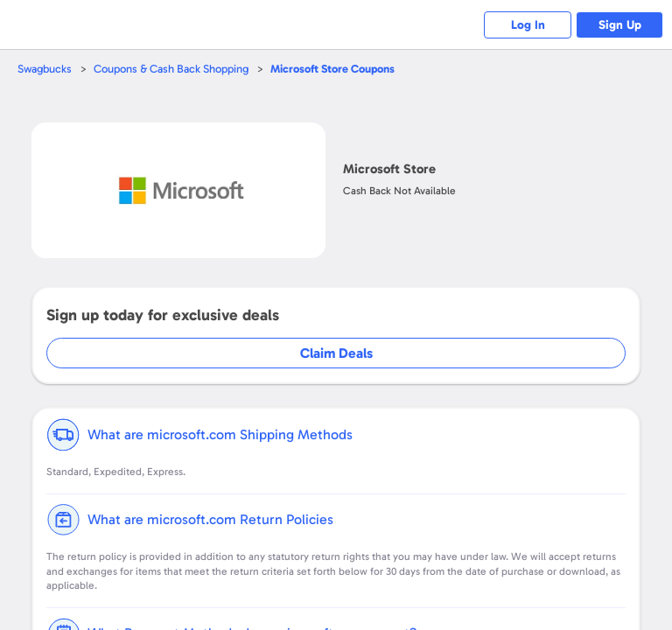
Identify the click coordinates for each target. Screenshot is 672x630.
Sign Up (620, 25)
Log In (528, 25)
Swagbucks (45, 69)
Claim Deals (336, 353)
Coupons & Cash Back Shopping (171, 69)
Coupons (332, 69)
